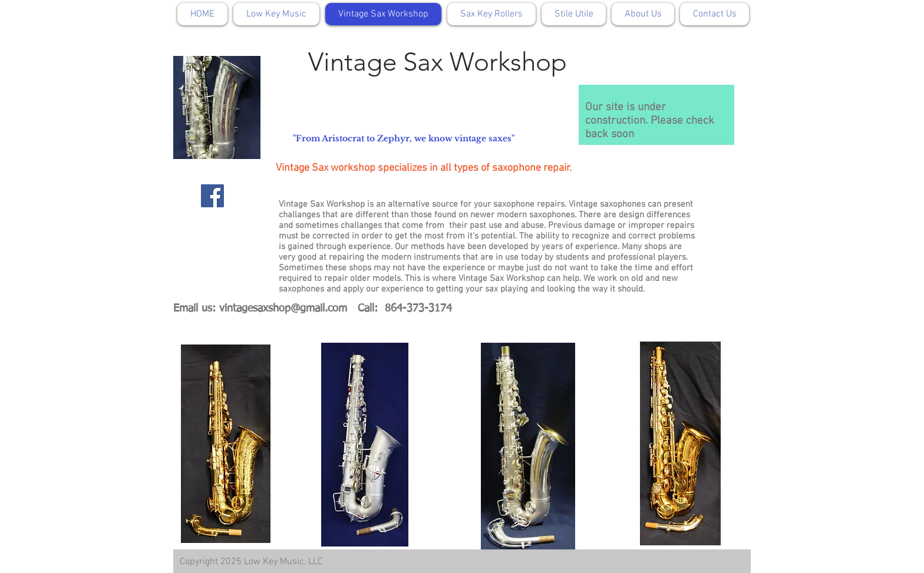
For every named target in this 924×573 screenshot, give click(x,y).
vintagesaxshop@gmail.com (283, 309)
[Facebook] (212, 196)
